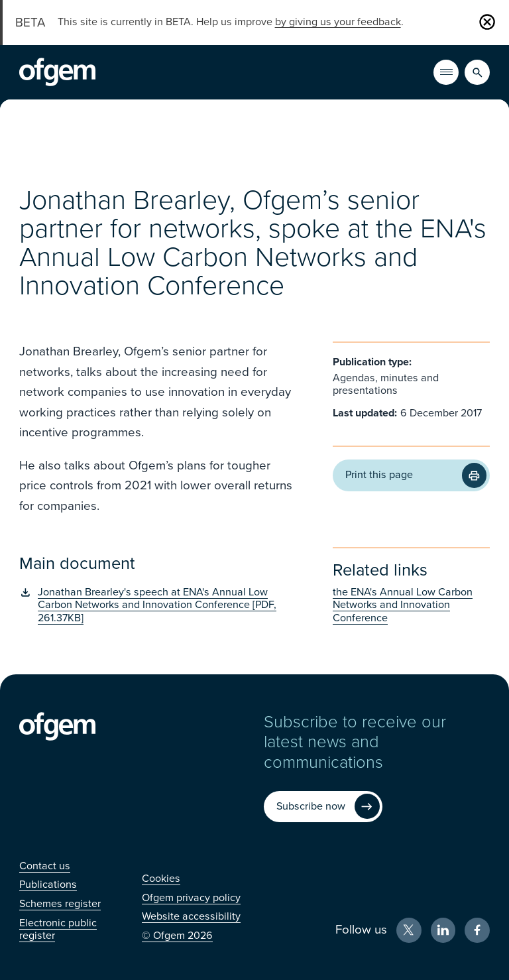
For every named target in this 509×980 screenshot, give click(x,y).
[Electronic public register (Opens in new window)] (58, 929)
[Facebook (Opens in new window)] (477, 930)
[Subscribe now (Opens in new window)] (323, 807)
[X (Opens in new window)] (409, 930)
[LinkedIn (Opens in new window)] (443, 930)
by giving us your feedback (338, 22)
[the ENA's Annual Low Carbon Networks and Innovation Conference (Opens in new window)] (411, 605)
